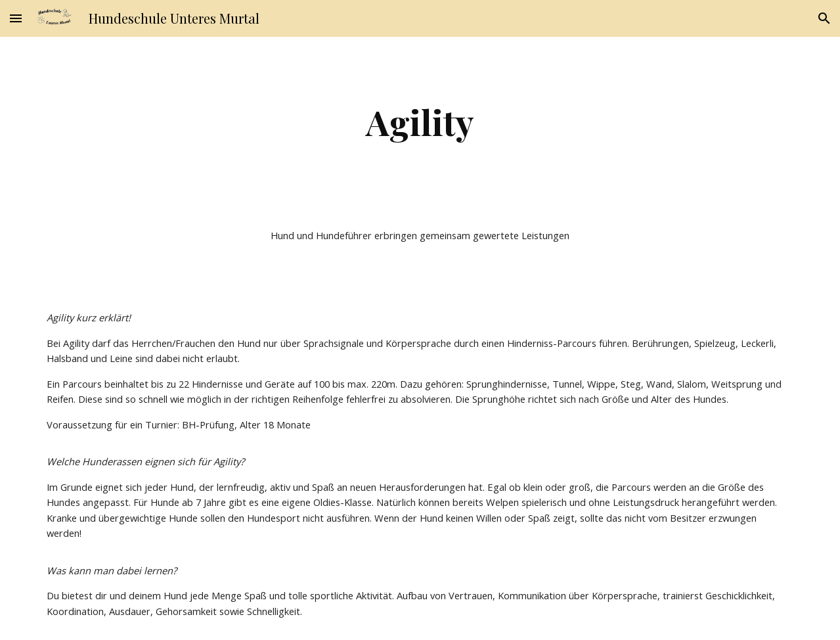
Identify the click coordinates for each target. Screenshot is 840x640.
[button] (16, 18)
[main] (420, 122)
